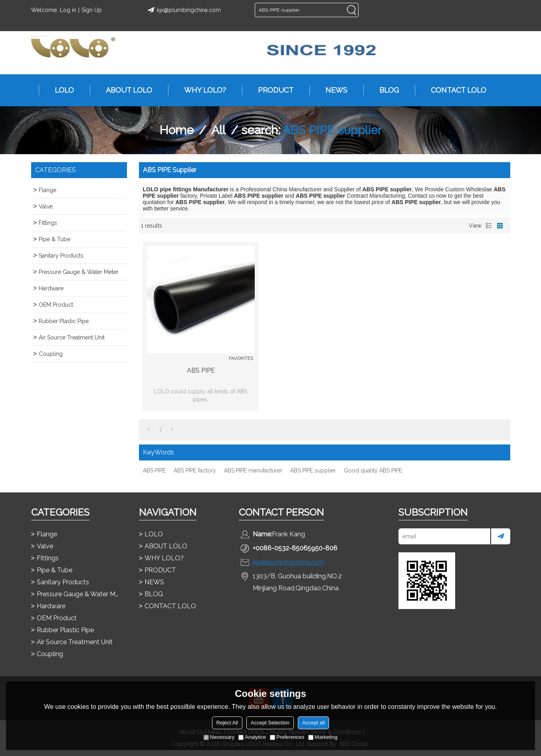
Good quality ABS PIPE (373, 470)
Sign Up (92, 10)
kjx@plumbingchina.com (183, 10)
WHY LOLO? (201, 90)
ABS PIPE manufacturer (253, 470)
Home (176, 130)
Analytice (252, 737)
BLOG (385, 90)
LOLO (60, 90)
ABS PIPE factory (195, 470)
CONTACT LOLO (455, 90)
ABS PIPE (201, 370)
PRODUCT (272, 90)
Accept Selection (270, 723)
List (489, 226)
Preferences (287, 737)
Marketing (323, 737)
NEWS (332, 90)
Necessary (219, 737)
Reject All (227, 723)
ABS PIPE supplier (313, 470)
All (218, 130)
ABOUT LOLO (125, 90)
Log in (68, 10)
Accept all (313, 723)
